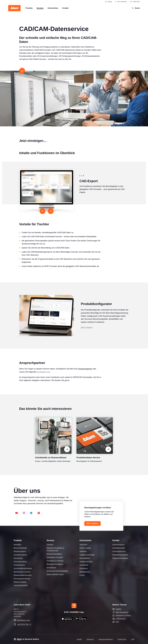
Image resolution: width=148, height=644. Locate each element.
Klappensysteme (20, 551)
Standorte (83, 551)
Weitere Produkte (20, 582)
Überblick (50, 544)
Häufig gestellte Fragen (55, 574)
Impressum (90, 639)
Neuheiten (17, 544)
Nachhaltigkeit (85, 558)
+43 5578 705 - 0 (24, 624)
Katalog (108, 2)
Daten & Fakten (85, 548)
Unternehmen (85, 540)
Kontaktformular (43, 376)
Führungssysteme (20, 561)
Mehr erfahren (87, 331)
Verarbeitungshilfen (21, 585)
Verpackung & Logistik (55, 557)
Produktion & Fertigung (55, 561)
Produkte (18, 540)
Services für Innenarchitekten (57, 571)
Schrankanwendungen (22, 578)
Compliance (84, 565)
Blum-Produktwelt (20, 548)
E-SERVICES (135, 2)
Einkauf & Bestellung (54, 554)
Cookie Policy (122, 639)
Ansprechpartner (85, 373)
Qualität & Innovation (87, 555)
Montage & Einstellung (55, 564)
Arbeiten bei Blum (86, 561)
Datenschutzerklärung (106, 639)
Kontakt (116, 540)
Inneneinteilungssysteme (23, 568)
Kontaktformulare (119, 548)
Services (50, 540)
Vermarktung (51, 567)
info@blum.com (23, 620)
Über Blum (83, 544)
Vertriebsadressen (119, 551)
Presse (82, 575)
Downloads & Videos (123, 615)
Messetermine (85, 572)
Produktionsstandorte (120, 555)
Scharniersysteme (20, 555)
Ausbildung (84, 568)
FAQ (117, 622)
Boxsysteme (18, 558)
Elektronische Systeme (22, 572)
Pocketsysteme (19, 565)
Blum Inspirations (121, 2)
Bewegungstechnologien (23, 575)
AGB (133, 639)
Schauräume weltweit (120, 558)
